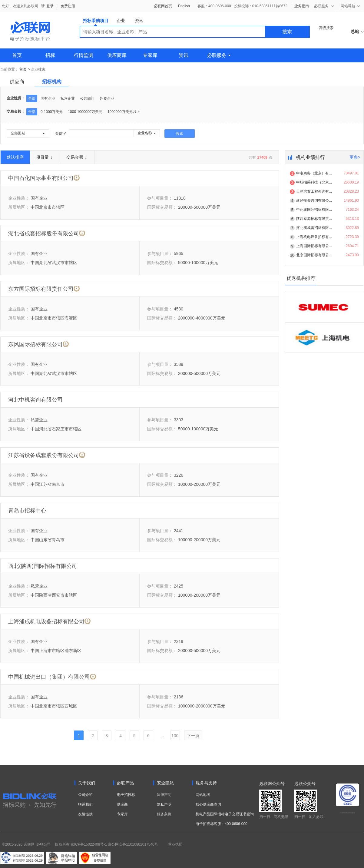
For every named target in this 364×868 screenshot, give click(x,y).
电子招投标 (126, 795)
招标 (50, 55)
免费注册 (68, 6)
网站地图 (203, 795)
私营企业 (68, 98)
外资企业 (107, 98)
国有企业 (48, 98)
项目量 (44, 157)
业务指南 (302, 6)
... (162, 736)
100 (175, 736)
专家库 (150, 55)
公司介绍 (85, 795)
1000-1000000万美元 (85, 112)
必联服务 (219, 55)
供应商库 (117, 55)
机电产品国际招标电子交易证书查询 (225, 814)
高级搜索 (326, 28)
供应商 (17, 82)
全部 (32, 98)
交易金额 (77, 157)
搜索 (287, 32)
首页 (17, 55)
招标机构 (52, 82)
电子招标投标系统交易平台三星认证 (348, 813)
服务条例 (164, 814)
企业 (121, 21)
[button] (28, 133)
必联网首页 (163, 6)
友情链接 (85, 814)
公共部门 (87, 98)
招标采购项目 (96, 22)
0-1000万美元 (52, 112)
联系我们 (85, 804)
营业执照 (175, 844)
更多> (355, 157)
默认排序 (15, 157)
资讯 (139, 21)
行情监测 (84, 55)
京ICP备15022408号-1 (89, 844)
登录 (50, 6)
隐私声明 (164, 804)
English (184, 6)
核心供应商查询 (208, 804)
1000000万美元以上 (124, 112)
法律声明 (164, 795)
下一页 (193, 736)
